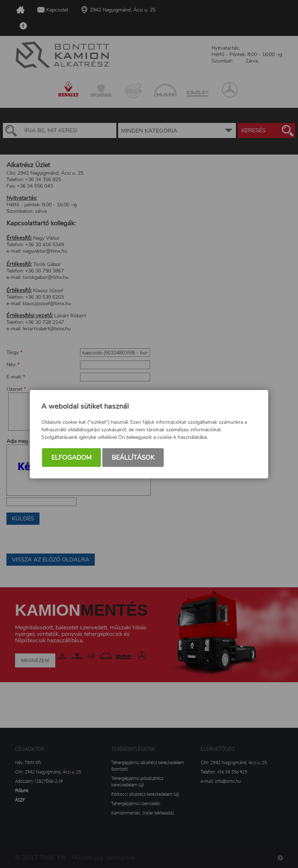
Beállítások (133, 458)
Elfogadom (71, 458)
